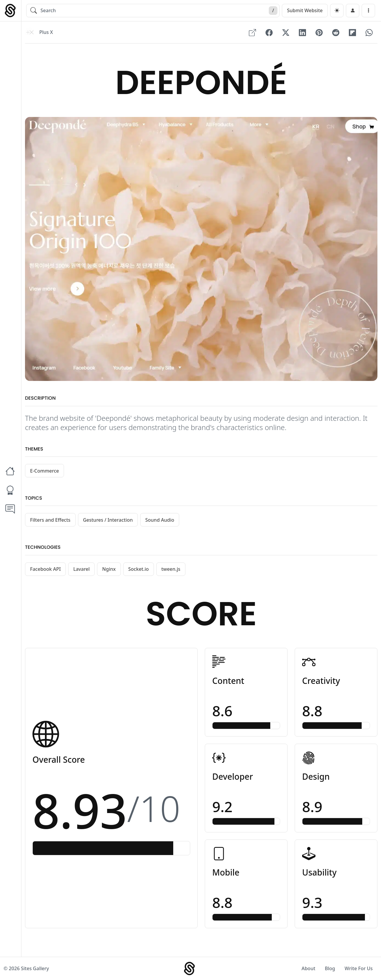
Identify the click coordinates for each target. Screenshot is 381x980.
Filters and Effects (50, 520)
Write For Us (359, 968)
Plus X (46, 32)
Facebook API (45, 569)
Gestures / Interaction (108, 520)
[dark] (337, 11)
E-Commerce (44, 471)
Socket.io (139, 569)
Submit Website (305, 10)
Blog (330, 968)
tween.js (171, 569)
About (308, 968)
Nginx (109, 569)
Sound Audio (160, 520)
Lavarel (81, 569)
